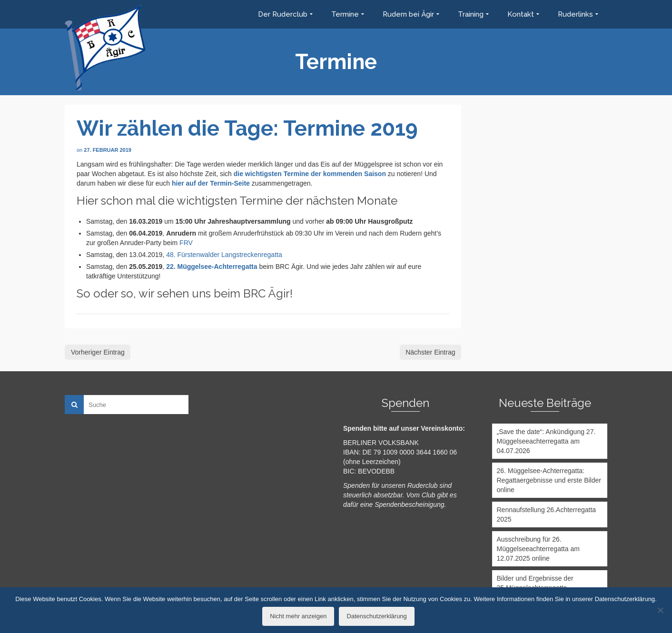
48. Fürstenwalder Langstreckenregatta (224, 255)
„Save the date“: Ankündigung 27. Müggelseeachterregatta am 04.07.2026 (546, 441)
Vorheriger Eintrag (98, 352)
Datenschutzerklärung (376, 616)
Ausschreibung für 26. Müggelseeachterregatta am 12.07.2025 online (538, 549)
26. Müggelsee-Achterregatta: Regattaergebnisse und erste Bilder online (549, 480)
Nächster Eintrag (430, 352)
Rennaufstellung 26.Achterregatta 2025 (547, 514)
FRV (186, 243)
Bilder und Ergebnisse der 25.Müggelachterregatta (535, 583)
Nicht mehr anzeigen (298, 616)
